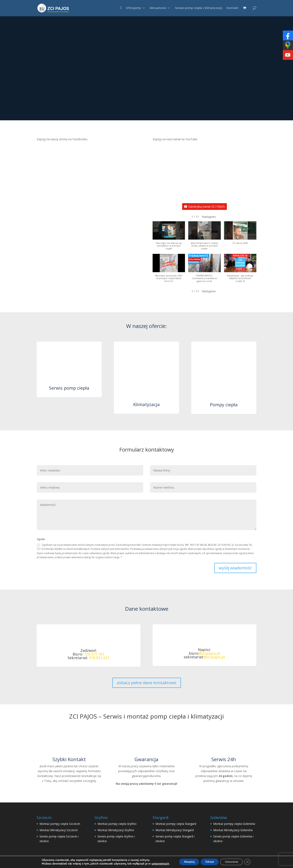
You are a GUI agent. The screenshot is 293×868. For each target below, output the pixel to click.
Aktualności (158, 9)
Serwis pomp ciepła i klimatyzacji (199, 9)
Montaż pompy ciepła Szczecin (60, 824)
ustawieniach (153, 864)
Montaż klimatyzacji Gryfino (116, 830)
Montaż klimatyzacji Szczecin (59, 830)
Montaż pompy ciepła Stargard (176, 824)
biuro (204, 653)
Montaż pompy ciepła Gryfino (117, 824)
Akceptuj (184, 862)
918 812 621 (99, 658)
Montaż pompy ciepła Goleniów (234, 824)
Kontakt (233, 9)
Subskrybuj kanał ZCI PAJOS (204, 207)
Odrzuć (209, 862)
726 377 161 (94, 654)
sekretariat (204, 657)
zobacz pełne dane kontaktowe (147, 683)
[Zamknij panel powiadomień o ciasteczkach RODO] (254, 862)
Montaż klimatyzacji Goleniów (233, 830)
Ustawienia (235, 862)
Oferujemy (134, 9)
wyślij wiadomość (235, 568)
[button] (209, 217)
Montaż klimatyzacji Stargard (175, 830)
